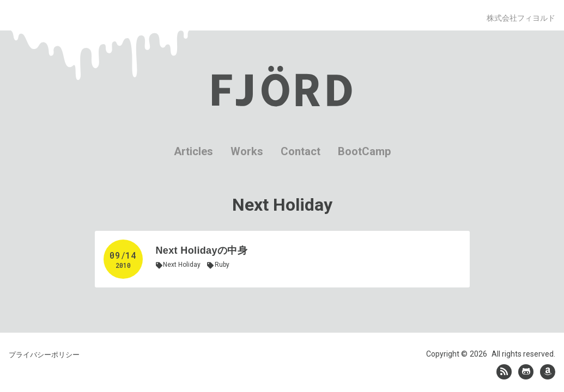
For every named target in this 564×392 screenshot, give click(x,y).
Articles (193, 151)
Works (247, 151)
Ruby (222, 265)
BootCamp (364, 151)
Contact (301, 151)
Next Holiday (182, 265)
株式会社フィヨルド (521, 18)
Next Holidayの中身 (202, 250)
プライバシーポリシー (44, 349)
